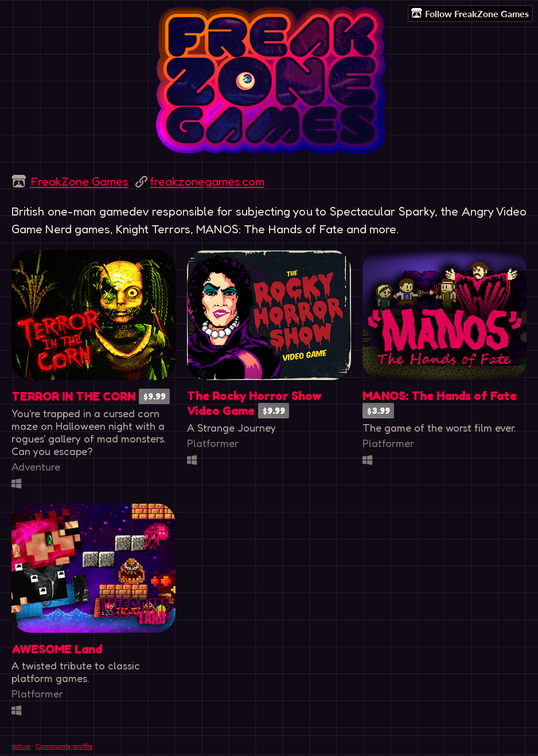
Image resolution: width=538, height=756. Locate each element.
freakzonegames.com (207, 181)
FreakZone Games (79, 181)
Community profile (64, 746)
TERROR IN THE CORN (73, 396)
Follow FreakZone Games (470, 13)
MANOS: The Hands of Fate (440, 396)
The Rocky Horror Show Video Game (254, 403)
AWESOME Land (57, 649)
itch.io (21, 746)
